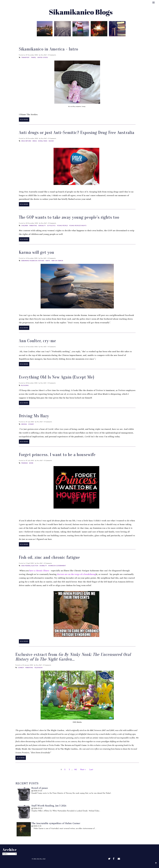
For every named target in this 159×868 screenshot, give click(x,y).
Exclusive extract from (73, 657)
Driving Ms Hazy (34, 416)
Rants (48, 261)
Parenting (33, 226)
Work (31, 463)
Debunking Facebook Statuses (33, 261)
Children (25, 226)
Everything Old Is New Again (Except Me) (57, 377)
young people (62, 226)
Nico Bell (42, 859)
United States (43, 58)
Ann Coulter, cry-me (37, 341)
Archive (84, 40)
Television (38, 668)
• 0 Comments (52, 55)
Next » (83, 770)
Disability (43, 566)
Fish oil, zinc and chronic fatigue (49, 557)
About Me (63, 40)
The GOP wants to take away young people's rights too (69, 217)
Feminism (24, 463)
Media (35, 141)
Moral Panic (43, 141)
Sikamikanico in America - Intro (49, 49)
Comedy (21, 668)
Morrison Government (57, 566)
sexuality (42, 226)
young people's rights (78, 226)
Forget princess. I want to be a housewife (57, 455)
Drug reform (26, 141)
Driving (24, 424)
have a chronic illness (39, 571)
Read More (24, 120)
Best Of (74, 40)
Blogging (25, 385)
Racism (51, 141)
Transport (25, 58)
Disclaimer (96, 40)
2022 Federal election (30, 566)
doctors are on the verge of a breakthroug (76, 574)
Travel (33, 58)
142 (75, 770)
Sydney (31, 424)
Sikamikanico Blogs (85, 864)
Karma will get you (36, 252)
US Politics (51, 226)
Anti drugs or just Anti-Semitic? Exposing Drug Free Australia (77, 133)
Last (91, 770)
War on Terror (57, 261)
